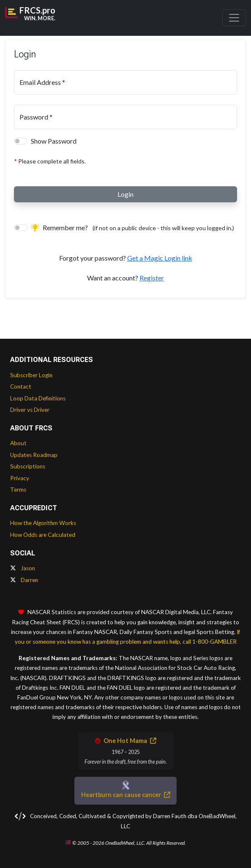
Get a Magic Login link (160, 258)
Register (152, 278)
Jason (23, 568)
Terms (18, 490)
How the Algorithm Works (43, 523)
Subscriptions (28, 466)
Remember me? (132, 227)
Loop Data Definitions (38, 398)
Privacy (20, 478)
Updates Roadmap (34, 455)
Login (125, 194)
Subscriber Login (31, 375)
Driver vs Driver (30, 410)
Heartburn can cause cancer (125, 795)
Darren (24, 580)
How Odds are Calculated (43, 535)
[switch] (21, 141)
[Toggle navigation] (234, 18)
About (18, 443)
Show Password (54, 141)
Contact (21, 386)
